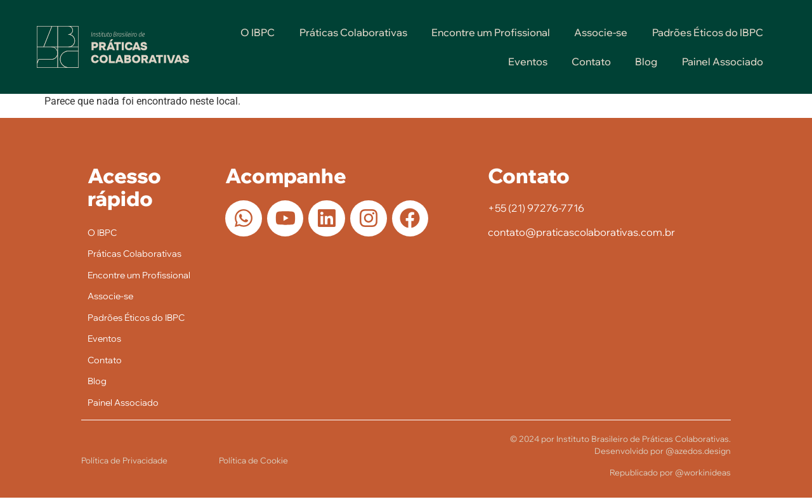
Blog (646, 61)
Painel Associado (723, 61)
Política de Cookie (253, 466)
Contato (591, 61)
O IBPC (258, 32)
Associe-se (601, 32)
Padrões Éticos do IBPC (708, 32)
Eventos (528, 61)
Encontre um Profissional (491, 32)
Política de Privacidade (124, 466)
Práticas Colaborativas (353, 32)
